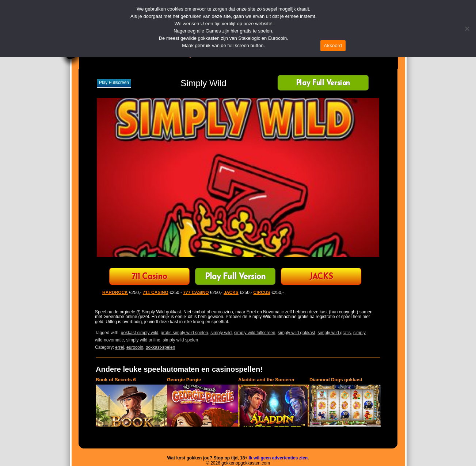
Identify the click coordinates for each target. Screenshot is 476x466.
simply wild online (143, 340)
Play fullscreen (114, 83)
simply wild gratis (334, 333)
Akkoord (333, 45)
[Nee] (467, 28)
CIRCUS (262, 293)
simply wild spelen (180, 340)
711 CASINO (156, 293)
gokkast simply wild (140, 333)
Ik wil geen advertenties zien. (279, 458)
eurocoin (135, 347)
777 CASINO (196, 293)
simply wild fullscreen (255, 333)
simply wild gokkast (296, 333)
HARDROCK (115, 293)
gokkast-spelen (161, 347)
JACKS (321, 277)
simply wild (221, 333)
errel (119, 347)
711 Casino (149, 277)
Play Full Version (323, 83)
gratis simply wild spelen (184, 333)
